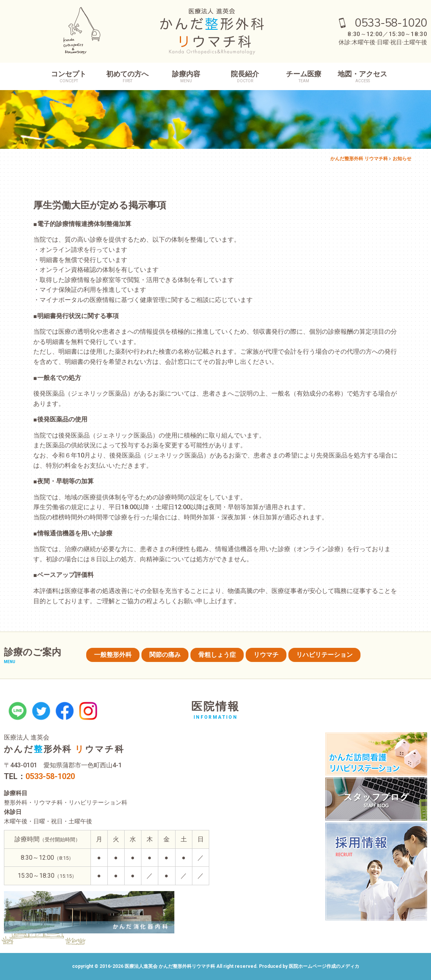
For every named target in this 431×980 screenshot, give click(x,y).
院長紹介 (245, 77)
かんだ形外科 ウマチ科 (64, 749)
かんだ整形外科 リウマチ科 (359, 159)
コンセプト (69, 77)
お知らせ (402, 159)
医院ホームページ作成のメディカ (324, 966)
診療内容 (186, 77)
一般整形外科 (113, 655)
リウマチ (266, 655)
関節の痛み (165, 655)
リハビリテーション (324, 655)
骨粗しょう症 (217, 655)
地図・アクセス (362, 77)
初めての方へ (127, 77)
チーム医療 (304, 77)
